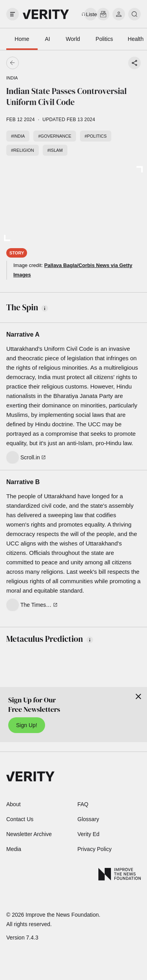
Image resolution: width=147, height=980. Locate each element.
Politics (104, 39)
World (73, 39)
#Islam (55, 150)
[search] (134, 14)
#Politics (96, 136)
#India (18, 136)
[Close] (138, 696)
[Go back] (43, 63)
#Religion (23, 150)
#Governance (54, 136)
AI (47, 39)
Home (22, 39)
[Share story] (134, 63)
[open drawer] (13, 14)
